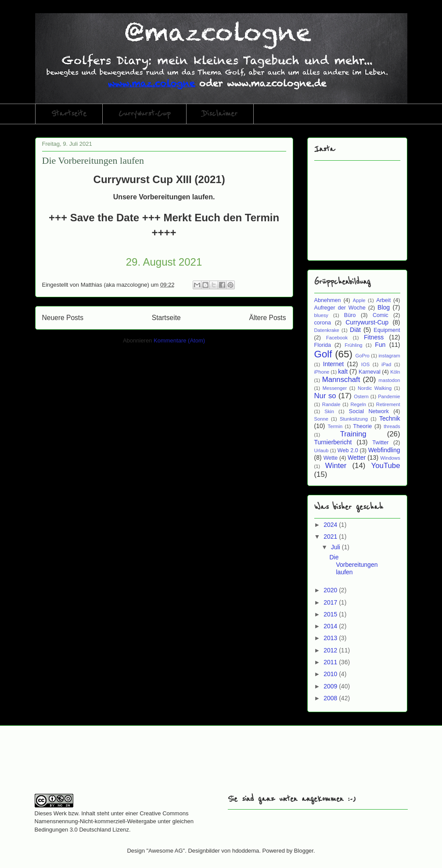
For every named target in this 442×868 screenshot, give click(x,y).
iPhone (322, 372)
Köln (395, 372)
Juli (336, 547)
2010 (331, 674)
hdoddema (246, 851)
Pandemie (389, 396)
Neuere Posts (63, 318)
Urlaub (322, 450)
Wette (331, 458)
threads (392, 426)
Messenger (335, 388)
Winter (336, 466)
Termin (335, 426)
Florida (323, 345)
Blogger (304, 851)
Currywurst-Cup (144, 114)
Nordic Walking (375, 388)
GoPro (363, 356)
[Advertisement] (137, 765)
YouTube (386, 466)
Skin (329, 411)
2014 (331, 626)
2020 (331, 590)
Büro (350, 315)
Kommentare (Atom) (179, 340)
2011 (331, 662)
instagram (389, 356)
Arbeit (383, 300)
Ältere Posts (267, 318)
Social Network (369, 411)
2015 (331, 614)
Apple (359, 300)
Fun (380, 345)
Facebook (337, 338)
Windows (390, 458)
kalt (343, 371)
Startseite (69, 114)
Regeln (358, 404)
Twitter (380, 443)
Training (353, 434)
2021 (331, 537)
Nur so (325, 396)
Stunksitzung (354, 419)
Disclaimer (220, 114)
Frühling (353, 345)
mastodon (389, 380)
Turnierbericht (333, 442)
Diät (355, 330)
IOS (365, 364)
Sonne (321, 419)
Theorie (363, 426)
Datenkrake (327, 330)
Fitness (374, 337)
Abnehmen (328, 300)
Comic (381, 315)
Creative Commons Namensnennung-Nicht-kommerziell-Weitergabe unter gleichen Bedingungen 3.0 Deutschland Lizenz (114, 821)
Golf (323, 354)
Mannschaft (341, 380)
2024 (331, 525)
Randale (331, 404)
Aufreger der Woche (340, 308)
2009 (331, 686)
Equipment (387, 330)
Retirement (388, 404)
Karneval (370, 372)
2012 (331, 650)
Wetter (357, 457)
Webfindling (384, 450)
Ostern (361, 396)
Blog (384, 307)
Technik (390, 418)
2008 (331, 698)
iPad (386, 364)
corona (323, 323)
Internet (333, 364)
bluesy (321, 315)
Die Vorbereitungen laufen (93, 160)
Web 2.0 (348, 450)
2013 (331, 638)
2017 (331, 602)
